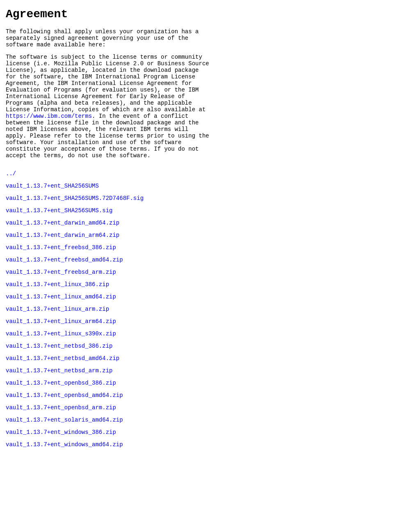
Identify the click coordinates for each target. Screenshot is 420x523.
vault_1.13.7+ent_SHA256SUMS (52, 214)
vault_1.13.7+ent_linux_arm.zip (57, 350)
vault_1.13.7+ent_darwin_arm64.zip (63, 268)
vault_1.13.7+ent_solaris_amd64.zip (64, 471)
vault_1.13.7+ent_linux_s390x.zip (61, 377)
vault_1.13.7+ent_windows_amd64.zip (64, 499)
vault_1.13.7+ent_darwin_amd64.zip (63, 255)
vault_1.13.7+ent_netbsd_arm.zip (59, 417)
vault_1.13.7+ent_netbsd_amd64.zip (63, 404)
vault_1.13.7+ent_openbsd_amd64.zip (64, 444)
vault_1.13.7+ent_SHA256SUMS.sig (59, 241)
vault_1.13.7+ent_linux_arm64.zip (61, 363)
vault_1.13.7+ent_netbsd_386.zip (59, 390)
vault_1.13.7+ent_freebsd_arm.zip (61, 309)
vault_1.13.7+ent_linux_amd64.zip (61, 336)
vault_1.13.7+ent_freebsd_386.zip (61, 282)
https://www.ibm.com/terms (49, 134)
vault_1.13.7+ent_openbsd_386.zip (61, 431)
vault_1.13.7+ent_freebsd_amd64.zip (64, 295)
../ (11, 201)
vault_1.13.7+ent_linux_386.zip (57, 322)
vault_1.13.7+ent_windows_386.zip (61, 485)
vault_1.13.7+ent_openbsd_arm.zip (61, 458)
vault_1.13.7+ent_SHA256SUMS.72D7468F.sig (75, 228)
